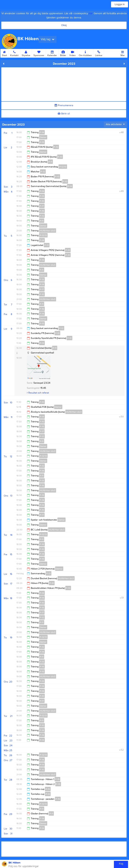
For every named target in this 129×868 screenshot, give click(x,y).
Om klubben (85, 53)
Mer (123, 53)
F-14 (42, 132)
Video (72, 53)
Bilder (63, 53)
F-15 (42, 211)
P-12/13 (63, 167)
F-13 (42, 196)
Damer (43, 137)
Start (4, 53)
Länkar (99, 53)
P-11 (50, 162)
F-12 (43, 172)
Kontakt (14, 53)
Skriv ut (64, 114)
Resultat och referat (38, 393)
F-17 (42, 206)
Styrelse (26, 53)
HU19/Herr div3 (48, 231)
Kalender (52, 53)
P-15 (42, 142)
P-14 (70, 186)
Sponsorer (39, 53)
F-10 (56, 147)
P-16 (42, 485)
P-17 (42, 289)
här (91, 13)
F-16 (42, 309)
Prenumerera (64, 105)
